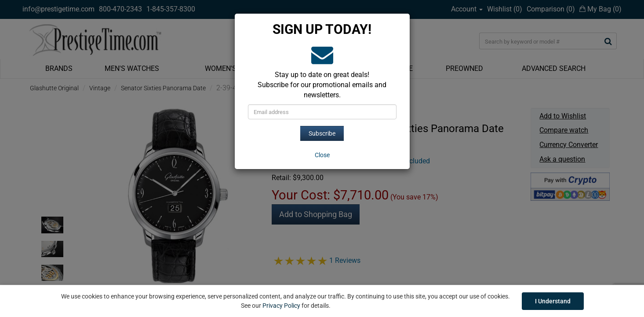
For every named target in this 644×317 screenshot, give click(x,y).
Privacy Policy (281, 306)
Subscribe (322, 133)
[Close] (322, 155)
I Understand (553, 301)
